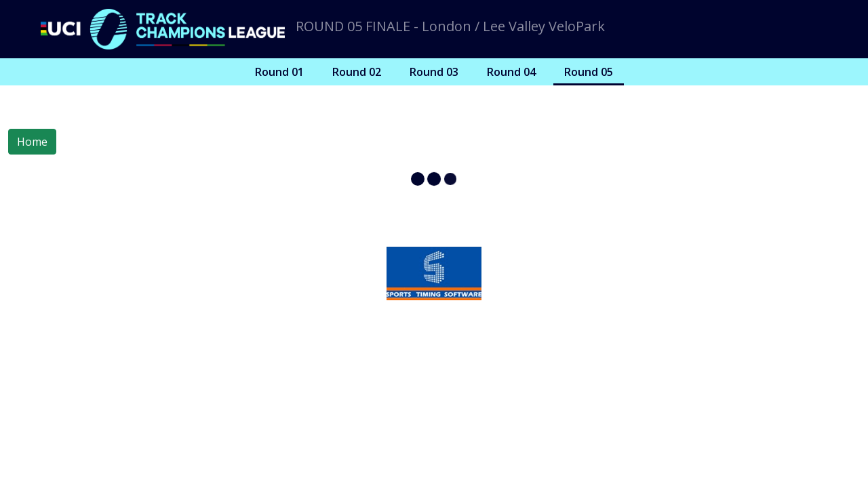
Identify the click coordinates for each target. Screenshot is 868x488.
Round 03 (434, 72)
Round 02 (357, 72)
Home (32, 142)
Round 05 (589, 72)
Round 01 (279, 72)
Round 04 (511, 72)
